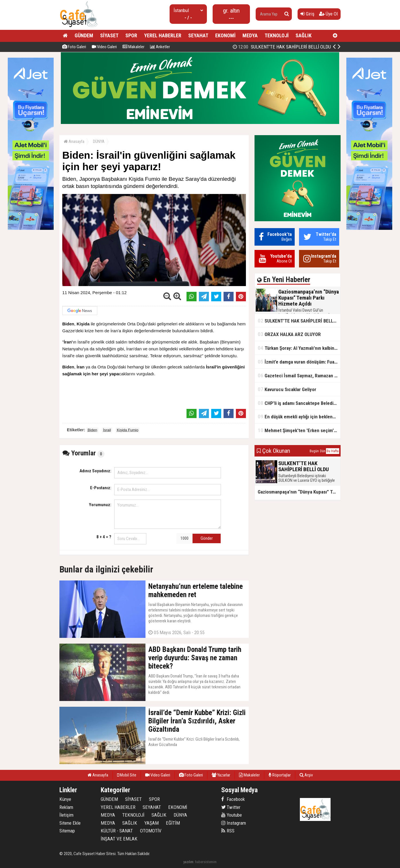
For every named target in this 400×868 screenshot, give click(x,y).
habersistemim (206, 862)
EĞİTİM (173, 823)
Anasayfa (74, 141)
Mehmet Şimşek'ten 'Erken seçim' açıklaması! (299, 430)
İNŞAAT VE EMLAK (119, 839)
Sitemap (67, 831)
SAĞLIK (304, 35)
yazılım (188, 862)
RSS (228, 831)
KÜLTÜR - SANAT (117, 831)
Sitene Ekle (70, 823)
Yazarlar (221, 775)
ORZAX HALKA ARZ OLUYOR (289, 334)
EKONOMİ (225, 35)
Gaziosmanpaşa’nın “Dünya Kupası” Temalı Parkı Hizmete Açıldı (285, 47)
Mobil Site (127, 775)
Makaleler (133, 47)
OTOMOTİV (151, 831)
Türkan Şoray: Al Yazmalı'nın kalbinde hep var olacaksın (299, 348)
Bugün (314, 451)
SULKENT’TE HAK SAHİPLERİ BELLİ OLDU (299, 321)
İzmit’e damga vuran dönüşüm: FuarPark (299, 362)
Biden (92, 430)
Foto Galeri (74, 47)
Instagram (234, 823)
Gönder (207, 538)
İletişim (66, 815)
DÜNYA (99, 141)
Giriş (307, 14)
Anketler (160, 47)
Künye (65, 799)
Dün (323, 451)
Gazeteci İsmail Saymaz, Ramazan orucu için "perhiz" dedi (299, 375)
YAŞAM (152, 823)
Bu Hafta (333, 451)
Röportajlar (280, 775)
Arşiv (306, 775)
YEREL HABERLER (163, 35)
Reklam (66, 807)
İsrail (107, 430)
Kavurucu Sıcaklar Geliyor (287, 389)
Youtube (232, 815)
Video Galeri (104, 47)
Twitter (231, 807)
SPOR (131, 35)
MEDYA (250, 35)
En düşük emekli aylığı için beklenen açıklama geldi (299, 416)
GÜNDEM (84, 35)
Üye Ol (328, 14)
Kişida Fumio (128, 430)
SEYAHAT (198, 35)
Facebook (233, 799)
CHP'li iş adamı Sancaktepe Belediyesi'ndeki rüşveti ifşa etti (299, 403)
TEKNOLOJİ (277, 35)
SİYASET (109, 35)
